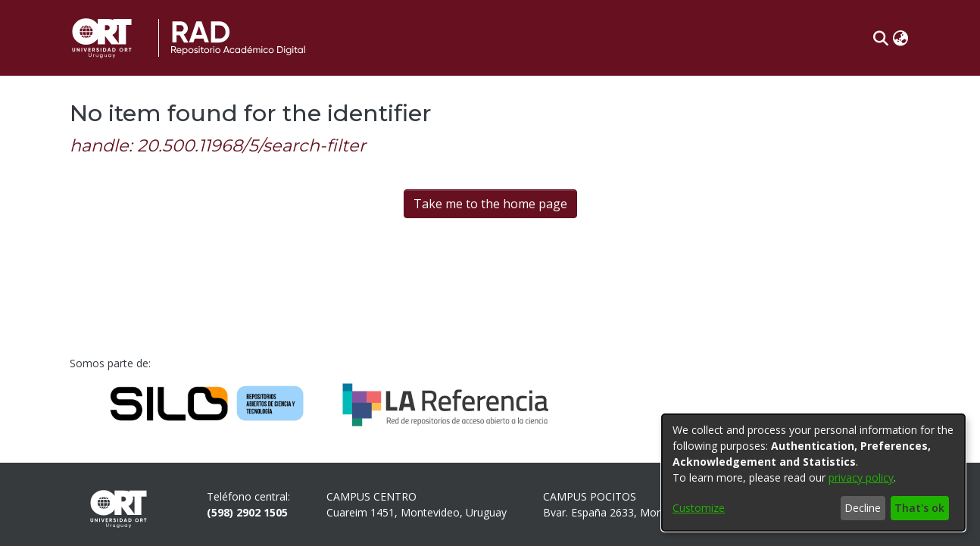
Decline (863, 508)
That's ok (919, 508)
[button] (880, 38)
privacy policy (861, 477)
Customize (699, 508)
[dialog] (813, 473)
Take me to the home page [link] (490, 204)
